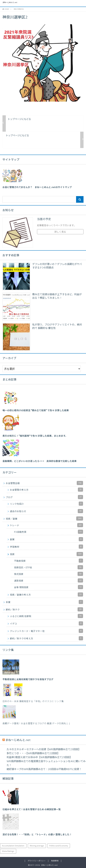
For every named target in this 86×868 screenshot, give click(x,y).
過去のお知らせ (46, 511)
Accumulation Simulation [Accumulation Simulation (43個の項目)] (13, 846)
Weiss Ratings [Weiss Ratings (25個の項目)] (8, 851)
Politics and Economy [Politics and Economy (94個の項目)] (59, 846)
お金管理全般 (44, 483)
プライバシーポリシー (37, 861)
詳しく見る (60, 232)
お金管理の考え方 (46, 490)
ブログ (44, 497)
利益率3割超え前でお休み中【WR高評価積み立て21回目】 (39, 757)
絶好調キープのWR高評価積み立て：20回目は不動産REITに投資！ (44, 769)
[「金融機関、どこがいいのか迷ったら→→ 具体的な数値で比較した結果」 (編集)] (40, 461)
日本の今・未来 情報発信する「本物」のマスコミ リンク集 (33, 701)
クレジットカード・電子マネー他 (46, 631)
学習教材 (46, 547)
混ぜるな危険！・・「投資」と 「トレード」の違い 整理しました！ (37, 835)
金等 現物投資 (49, 587)
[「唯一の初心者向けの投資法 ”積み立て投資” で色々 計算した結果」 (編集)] (36, 411)
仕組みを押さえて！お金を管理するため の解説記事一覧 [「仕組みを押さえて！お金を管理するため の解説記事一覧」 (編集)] (32, 810)
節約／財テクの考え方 (46, 638)
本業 (44, 602)
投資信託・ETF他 (49, 567)
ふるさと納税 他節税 (46, 616)
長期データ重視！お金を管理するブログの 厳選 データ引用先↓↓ (37, 724)
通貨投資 (49, 580)
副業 (46, 539)
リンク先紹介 (46, 504)
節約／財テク (44, 609)
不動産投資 (49, 561)
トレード (46, 525)
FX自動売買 (49, 532)
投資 (46, 554)
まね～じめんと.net (10, 3)
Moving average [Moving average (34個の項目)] (37, 846)
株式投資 (49, 574)
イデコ (46, 623)
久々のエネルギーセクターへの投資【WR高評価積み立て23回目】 (44, 749)
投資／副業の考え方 (46, 594)
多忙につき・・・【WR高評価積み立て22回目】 (33, 753)
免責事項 (55, 861)
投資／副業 (44, 519)
